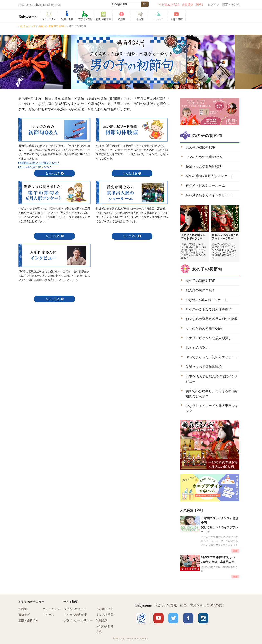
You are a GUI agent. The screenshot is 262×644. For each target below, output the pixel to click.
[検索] (126, 4)
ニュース (48, 615)
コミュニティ (51, 609)
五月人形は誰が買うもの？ (35, 167)
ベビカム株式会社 (75, 615)
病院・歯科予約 (28, 620)
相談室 (23, 609)
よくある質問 (105, 615)
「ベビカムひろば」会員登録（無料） (180, 5)
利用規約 (102, 620)
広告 (99, 632)
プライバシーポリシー (78, 620)
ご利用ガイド (105, 609)
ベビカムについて (75, 609)
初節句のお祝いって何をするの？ (39, 163)
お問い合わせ (105, 626)
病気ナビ (24, 615)
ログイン (213, 5)
